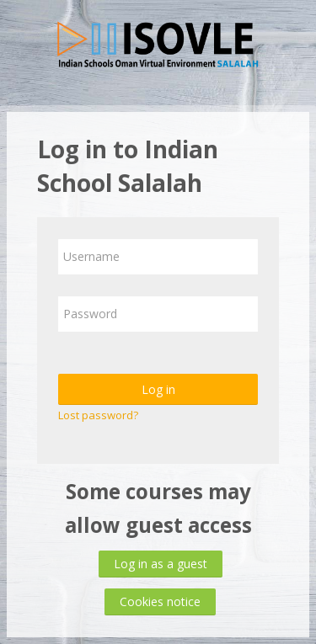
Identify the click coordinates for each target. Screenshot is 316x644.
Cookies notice (160, 601)
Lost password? (98, 415)
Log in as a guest (161, 564)
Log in (158, 389)
